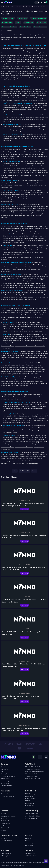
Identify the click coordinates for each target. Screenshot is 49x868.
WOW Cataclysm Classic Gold (35, 772)
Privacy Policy (5, 779)
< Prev (15, 471)
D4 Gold (28, 841)
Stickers (3, 814)
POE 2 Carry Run (30, 801)
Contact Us (4, 769)
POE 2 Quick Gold (31, 799)
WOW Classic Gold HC (32, 776)
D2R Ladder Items (6, 841)
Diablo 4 (18, 23)
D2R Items (4, 838)
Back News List (24, 471)
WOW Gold (29, 781)
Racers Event (5, 821)
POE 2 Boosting (30, 803)
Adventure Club (6, 828)
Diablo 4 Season (29, 23)
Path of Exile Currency (8, 796)
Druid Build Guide (42, 23)
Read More (24, 509)
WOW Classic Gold (31, 774)
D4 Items (28, 838)
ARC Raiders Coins (31, 856)
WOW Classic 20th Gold (33, 769)
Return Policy (5, 781)
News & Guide (5, 783)
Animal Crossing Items (32, 818)
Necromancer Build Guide (9, 27)
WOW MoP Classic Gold (32, 767)
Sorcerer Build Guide (40, 27)
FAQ (2, 772)
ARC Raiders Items (31, 853)
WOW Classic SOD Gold (33, 779)
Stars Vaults (5, 818)
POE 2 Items (29, 796)
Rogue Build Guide (25, 27)
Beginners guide (22, 18)
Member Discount (6, 786)
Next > (34, 471)
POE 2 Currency (30, 794)
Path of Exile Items (7, 794)
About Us (4, 767)
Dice (2, 825)
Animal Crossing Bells (32, 814)
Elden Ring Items (6, 853)
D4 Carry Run (29, 845)
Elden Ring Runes (6, 856)
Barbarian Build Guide (8, 18)
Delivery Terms (6, 774)
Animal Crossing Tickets (33, 816)
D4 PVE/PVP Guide (7, 23)
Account (4, 830)
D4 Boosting (29, 843)
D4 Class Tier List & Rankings (39, 18)
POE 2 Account (30, 806)
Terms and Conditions (8, 776)
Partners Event (5, 823)
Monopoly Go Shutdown (8, 816)
